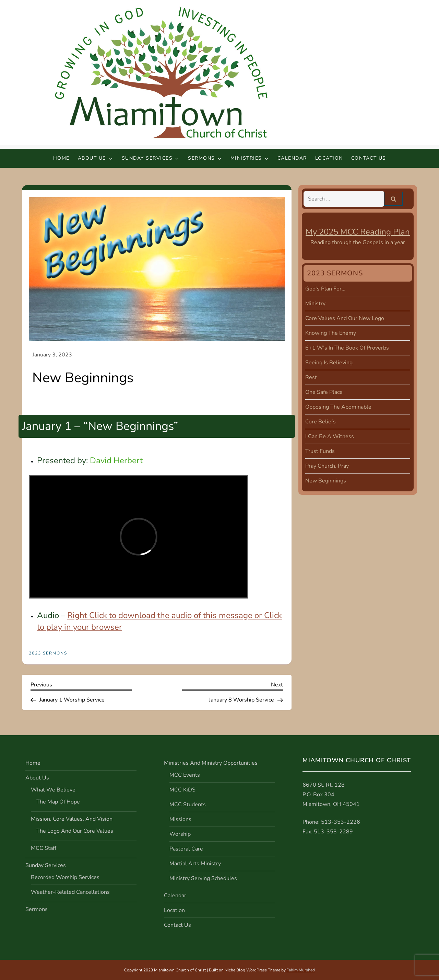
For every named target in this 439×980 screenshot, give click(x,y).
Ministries (250, 158)
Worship (180, 834)
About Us (96, 158)
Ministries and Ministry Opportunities (211, 763)
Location (329, 158)
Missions (180, 819)
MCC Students (188, 805)
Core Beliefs (321, 422)
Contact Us (369, 158)
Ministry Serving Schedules (203, 878)
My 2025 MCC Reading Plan (358, 232)
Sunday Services (151, 158)
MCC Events (185, 775)
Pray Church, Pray (327, 466)
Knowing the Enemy (331, 333)
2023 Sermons (48, 653)
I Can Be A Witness (330, 436)
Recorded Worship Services (65, 877)
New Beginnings (326, 481)
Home (61, 158)
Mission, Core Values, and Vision (72, 819)
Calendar (292, 158)
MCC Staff (44, 848)
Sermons (205, 158)
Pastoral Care (186, 849)
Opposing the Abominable (338, 407)
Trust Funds (320, 451)
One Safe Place (324, 392)
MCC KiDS (182, 790)
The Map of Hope (58, 802)
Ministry (315, 304)
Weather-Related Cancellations (70, 892)
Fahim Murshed (301, 970)
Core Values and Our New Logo (345, 318)
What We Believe (53, 790)
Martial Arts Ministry (195, 864)
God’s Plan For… (325, 289)
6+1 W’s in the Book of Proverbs (347, 348)
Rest (311, 377)
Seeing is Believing (329, 363)
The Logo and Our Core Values (75, 831)
